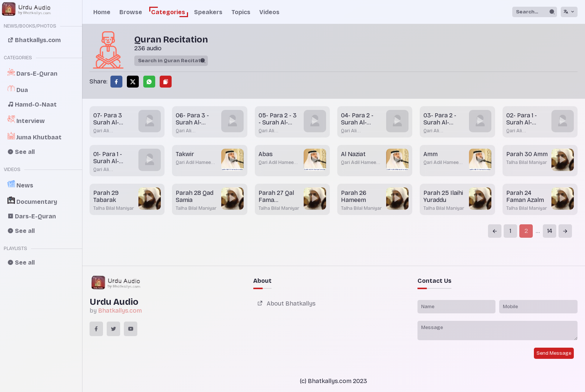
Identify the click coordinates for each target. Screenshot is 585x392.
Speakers (208, 12)
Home (102, 12)
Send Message (554, 353)
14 (550, 231)
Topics (241, 12)
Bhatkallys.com (120, 311)
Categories (168, 12)
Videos (269, 12)
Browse (131, 12)
